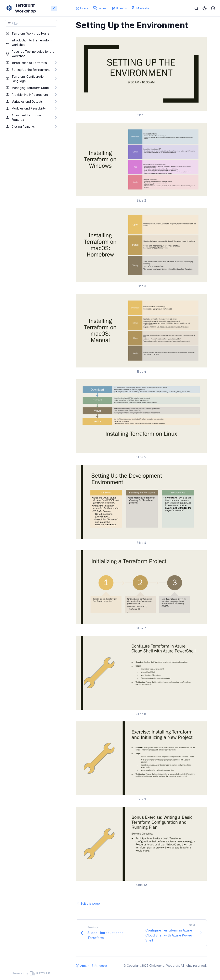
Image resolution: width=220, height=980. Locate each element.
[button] (213, 8)
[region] (31, 498)
